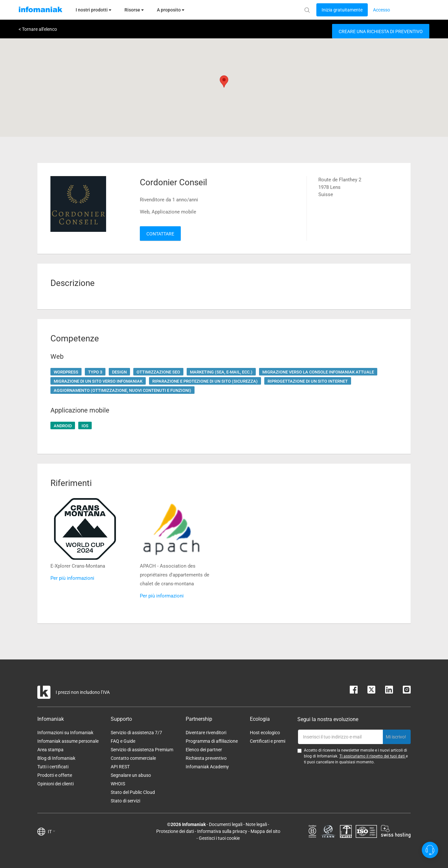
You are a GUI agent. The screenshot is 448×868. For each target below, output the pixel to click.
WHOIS (118, 784)
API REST (120, 767)
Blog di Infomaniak (56, 758)
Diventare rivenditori (206, 733)
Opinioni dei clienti (56, 784)
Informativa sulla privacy (222, 831)
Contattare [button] (160, 234)
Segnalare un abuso (131, 775)
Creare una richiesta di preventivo (381, 31)
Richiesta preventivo (206, 758)
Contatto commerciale (133, 758)
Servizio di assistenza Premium (142, 750)
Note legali (256, 824)
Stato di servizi (125, 801)
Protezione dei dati (175, 831)
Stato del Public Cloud (133, 792)
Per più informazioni (72, 578)
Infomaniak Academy (207, 767)
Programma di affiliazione (212, 741)
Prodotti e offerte (55, 775)
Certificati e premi (268, 741)
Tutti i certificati (53, 767)
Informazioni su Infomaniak (65, 733)
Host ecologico (265, 733)
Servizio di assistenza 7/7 (136, 733)
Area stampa (50, 750)
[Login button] (342, 10)
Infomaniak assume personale (68, 741)
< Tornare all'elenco (38, 29)
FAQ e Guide (123, 741)
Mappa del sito (265, 831)
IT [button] (52, 832)
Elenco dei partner (204, 750)
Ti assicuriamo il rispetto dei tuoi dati (373, 756)
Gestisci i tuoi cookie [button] (219, 838)
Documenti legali (226, 824)
